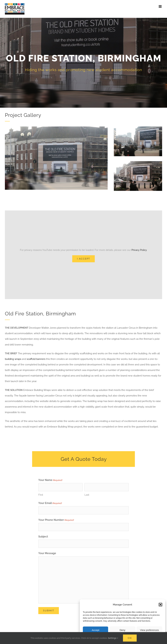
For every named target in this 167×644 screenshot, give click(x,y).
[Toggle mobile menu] (160, 6)
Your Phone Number (56, 520)
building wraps (13, 359)
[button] (160, 605)
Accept (96, 630)
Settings (113, 638)
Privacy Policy (139, 250)
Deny (122, 630)
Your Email (50, 503)
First (41, 495)
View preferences (150, 630)
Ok (130, 638)
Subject (43, 537)
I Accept (83, 259)
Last (87, 495)
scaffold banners (36, 359)
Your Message (47, 553)
